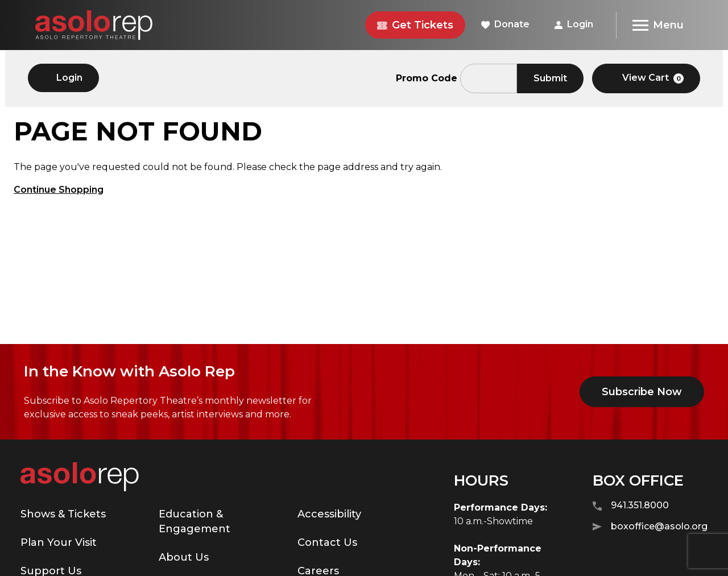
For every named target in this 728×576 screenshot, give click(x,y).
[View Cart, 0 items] (646, 78)
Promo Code (427, 78)
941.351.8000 (631, 506)
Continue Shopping (59, 190)
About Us (184, 557)
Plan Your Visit (59, 542)
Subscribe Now (642, 392)
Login (574, 24)
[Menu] (658, 25)
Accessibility (329, 514)
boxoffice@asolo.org (650, 527)
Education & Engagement (195, 521)
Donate (505, 24)
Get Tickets (415, 25)
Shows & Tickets (63, 514)
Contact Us (327, 542)
